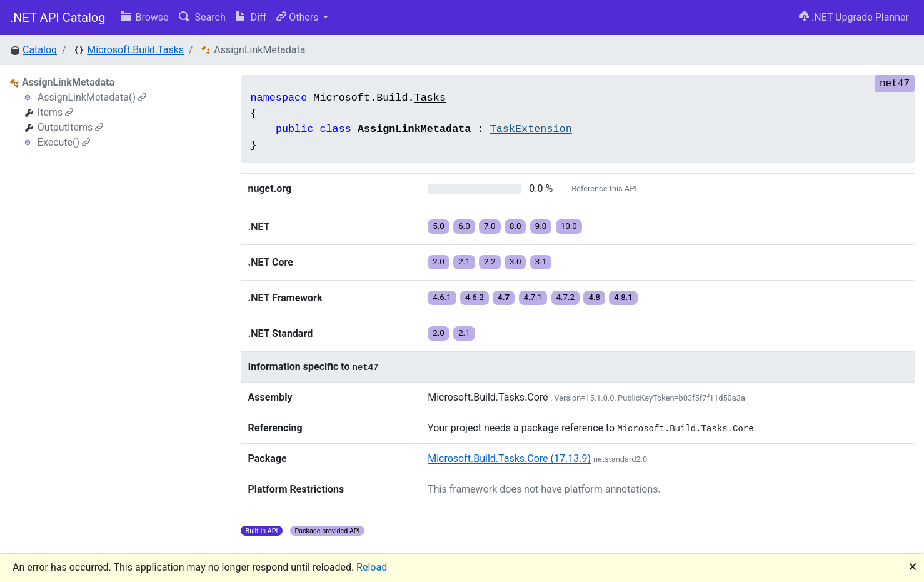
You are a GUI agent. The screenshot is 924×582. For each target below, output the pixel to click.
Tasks (430, 98)
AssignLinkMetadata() (92, 97)
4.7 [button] (504, 297)
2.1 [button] (464, 262)
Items (55, 112)
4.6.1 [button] (442, 297)
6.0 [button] (464, 226)
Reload (372, 567)
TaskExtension (531, 129)
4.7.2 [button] (566, 297)
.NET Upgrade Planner (854, 17)
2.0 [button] (439, 262)
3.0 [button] (515, 262)
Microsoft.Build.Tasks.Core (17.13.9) (509, 459)
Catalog (40, 50)
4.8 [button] (594, 297)
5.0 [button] (439, 226)
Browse (145, 17)
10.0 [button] (569, 226)
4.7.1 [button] (533, 297)
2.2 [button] (490, 262)
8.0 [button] (515, 226)
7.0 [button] (490, 226)
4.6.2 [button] (475, 297)
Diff (251, 17)
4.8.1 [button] (623, 297)
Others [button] (299, 17)
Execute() (64, 142)
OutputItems (70, 127)
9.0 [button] (541, 226)
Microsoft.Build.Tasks (135, 50)
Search (202, 17)
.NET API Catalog (58, 18)
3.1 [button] (541, 262)
